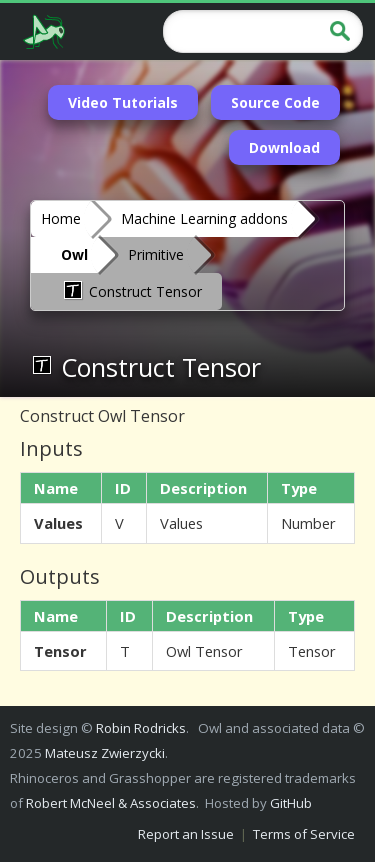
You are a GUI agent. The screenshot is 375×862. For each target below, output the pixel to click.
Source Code (275, 102)
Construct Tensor (131, 290)
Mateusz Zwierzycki (105, 753)
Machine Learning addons (204, 218)
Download (284, 147)
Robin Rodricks (141, 728)
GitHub (291, 803)
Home (61, 218)
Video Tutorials (123, 102)
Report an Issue (186, 834)
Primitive (156, 254)
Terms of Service (304, 834)
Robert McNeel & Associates (111, 803)
